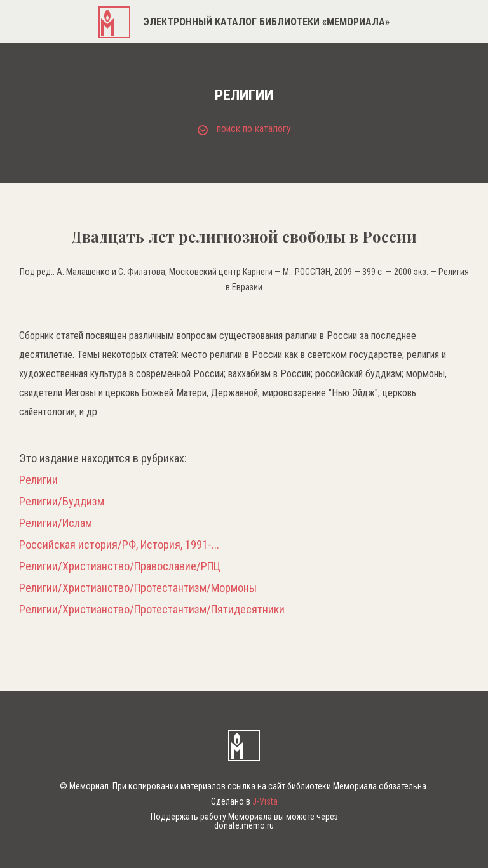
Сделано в (244, 801)
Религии (38, 480)
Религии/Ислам (56, 523)
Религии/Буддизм (62, 502)
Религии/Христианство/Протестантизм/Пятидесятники (152, 610)
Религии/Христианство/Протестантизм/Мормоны (138, 588)
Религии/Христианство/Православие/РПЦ (120, 566)
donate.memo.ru (244, 825)
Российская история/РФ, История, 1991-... (119, 545)
